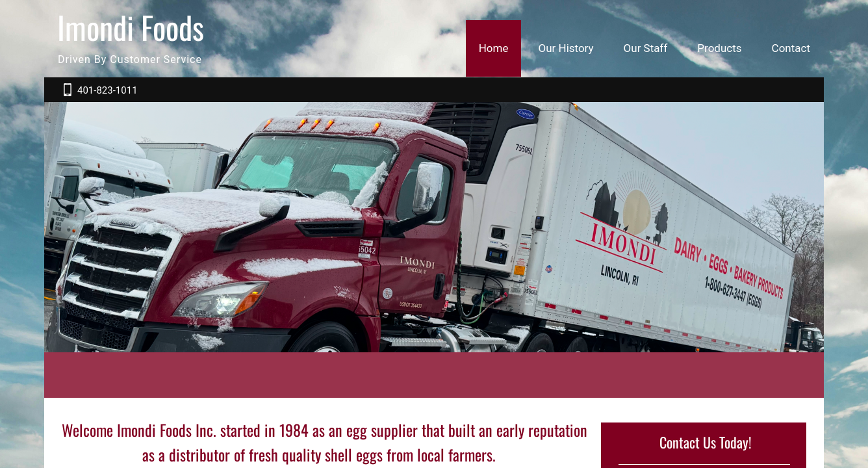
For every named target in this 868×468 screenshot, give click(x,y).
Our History (566, 48)
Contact (791, 48)
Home (494, 48)
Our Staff (646, 48)
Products (719, 48)
